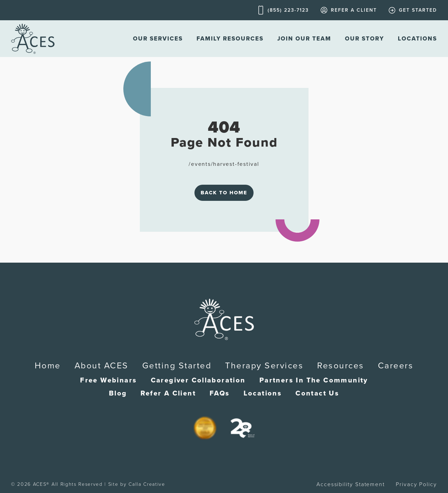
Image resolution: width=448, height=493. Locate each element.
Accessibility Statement (351, 484)
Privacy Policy (416, 484)
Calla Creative (147, 484)
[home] (33, 39)
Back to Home (224, 193)
